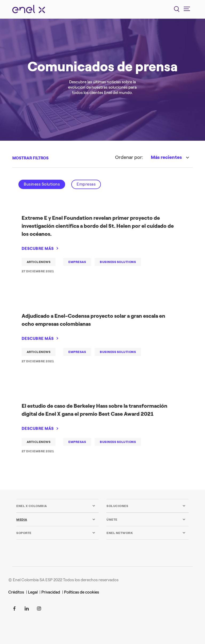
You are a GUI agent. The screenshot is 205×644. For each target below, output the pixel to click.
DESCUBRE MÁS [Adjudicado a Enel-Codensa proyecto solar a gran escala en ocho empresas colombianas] (38, 339)
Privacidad (51, 592)
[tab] (56, 506)
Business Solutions (42, 184)
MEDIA (22, 520)
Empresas (86, 184)
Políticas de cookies (82, 592)
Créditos (16, 592)
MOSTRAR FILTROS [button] (30, 158)
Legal (33, 592)
